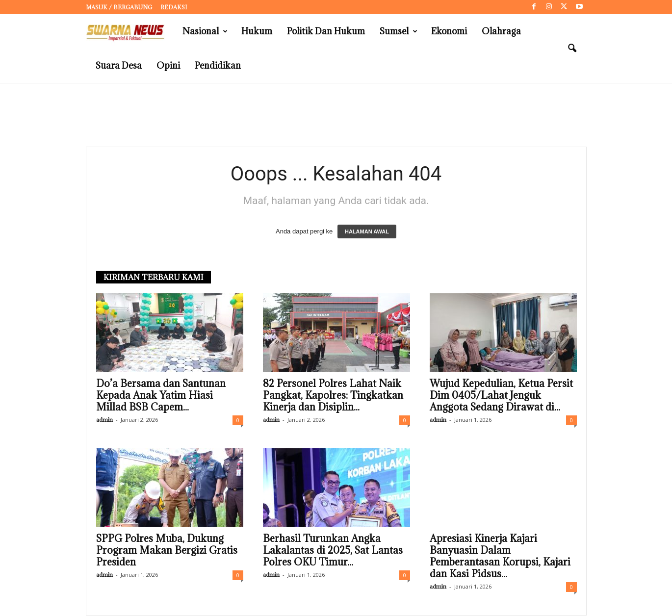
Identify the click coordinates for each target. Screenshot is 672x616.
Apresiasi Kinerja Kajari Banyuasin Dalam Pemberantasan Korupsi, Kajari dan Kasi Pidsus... (500, 557)
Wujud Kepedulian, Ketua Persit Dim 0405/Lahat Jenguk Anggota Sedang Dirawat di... (501, 396)
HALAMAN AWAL (367, 232)
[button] (572, 49)
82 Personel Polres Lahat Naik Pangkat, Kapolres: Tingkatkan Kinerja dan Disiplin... (333, 396)
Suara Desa (119, 65)
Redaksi (174, 7)
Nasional (205, 31)
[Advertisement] (336, 115)
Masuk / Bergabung (119, 7)
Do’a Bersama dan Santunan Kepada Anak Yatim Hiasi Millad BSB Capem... (161, 396)
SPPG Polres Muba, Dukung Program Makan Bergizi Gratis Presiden (167, 551)
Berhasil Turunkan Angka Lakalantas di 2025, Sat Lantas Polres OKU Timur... (333, 551)
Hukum (257, 31)
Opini (168, 65)
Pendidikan (218, 65)
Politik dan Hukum (326, 31)
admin (104, 420)
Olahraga (501, 31)
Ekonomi (449, 31)
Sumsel (399, 31)
